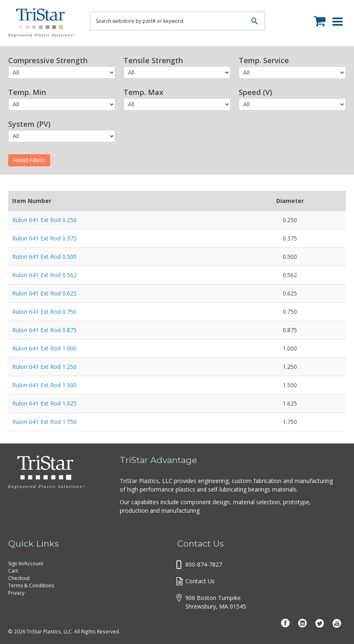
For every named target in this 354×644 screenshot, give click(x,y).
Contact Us (200, 581)
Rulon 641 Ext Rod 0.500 (44, 257)
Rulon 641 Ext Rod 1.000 (44, 348)
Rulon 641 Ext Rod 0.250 (44, 220)
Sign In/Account (26, 563)
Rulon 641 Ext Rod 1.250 (44, 367)
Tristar (43, 24)
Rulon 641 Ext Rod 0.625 (44, 293)
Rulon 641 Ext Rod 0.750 (44, 312)
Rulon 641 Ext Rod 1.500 (44, 385)
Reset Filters (29, 160)
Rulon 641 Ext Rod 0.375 (44, 238)
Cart (13, 571)
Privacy (16, 593)
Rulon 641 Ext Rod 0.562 (44, 275)
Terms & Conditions (31, 586)
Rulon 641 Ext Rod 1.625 (44, 403)
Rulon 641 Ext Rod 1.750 (44, 422)
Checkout (19, 578)
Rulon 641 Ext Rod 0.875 (44, 330)
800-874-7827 (204, 564)
